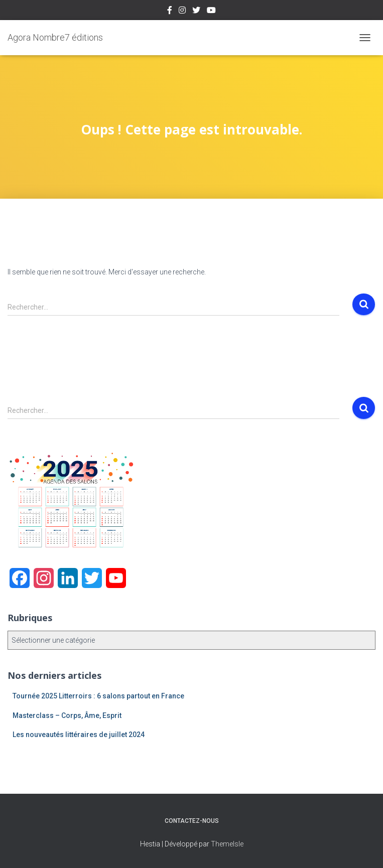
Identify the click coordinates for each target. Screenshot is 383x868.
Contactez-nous (192, 821)
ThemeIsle (227, 844)
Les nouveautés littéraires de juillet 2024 (79, 735)
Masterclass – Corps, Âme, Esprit (67, 715)
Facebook (170, 12)
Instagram (182, 12)
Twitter (196, 12)
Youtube (211, 12)
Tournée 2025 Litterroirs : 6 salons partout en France (98, 696)
